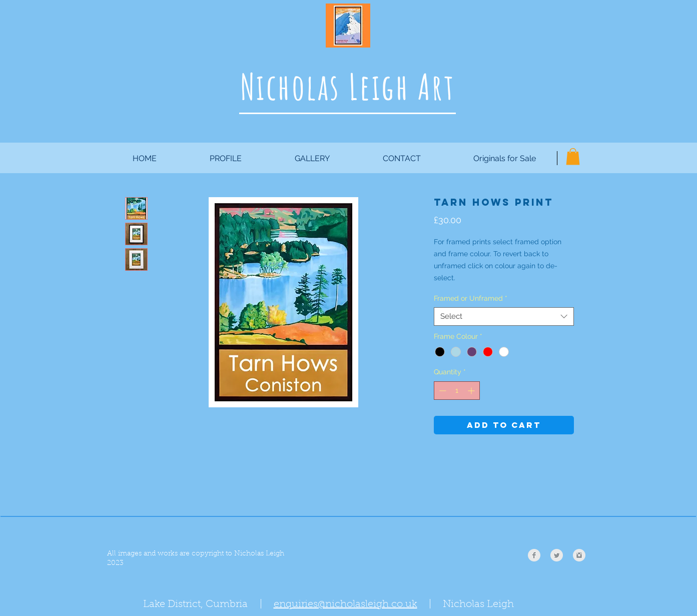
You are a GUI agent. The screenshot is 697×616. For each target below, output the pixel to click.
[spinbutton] (457, 391)
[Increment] (472, 391)
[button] (573, 156)
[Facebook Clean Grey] (534, 555)
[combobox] (504, 317)
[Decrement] (442, 391)
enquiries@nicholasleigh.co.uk (345, 604)
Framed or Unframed (471, 298)
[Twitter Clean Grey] (557, 555)
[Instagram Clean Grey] (579, 555)
